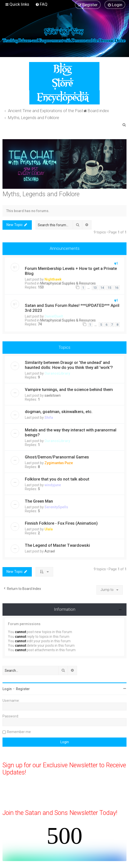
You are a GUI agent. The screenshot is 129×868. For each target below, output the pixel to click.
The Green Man (39, 501)
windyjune (53, 485)
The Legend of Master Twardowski (57, 545)
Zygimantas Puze (59, 463)
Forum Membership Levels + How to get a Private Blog (71, 271)
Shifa (49, 418)
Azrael (50, 551)
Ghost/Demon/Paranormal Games (57, 457)
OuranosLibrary (57, 373)
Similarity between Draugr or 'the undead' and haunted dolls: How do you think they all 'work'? (69, 365)
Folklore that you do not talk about (57, 479)
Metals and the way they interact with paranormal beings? (71, 432)
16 (117, 288)
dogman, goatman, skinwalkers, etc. (59, 412)
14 (102, 288)
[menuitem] (41, 4)
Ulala (49, 529)
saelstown (53, 395)
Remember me (19, 732)
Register (23, 689)
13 (95, 288)
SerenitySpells (56, 507)
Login (7, 689)
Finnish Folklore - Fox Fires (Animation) (61, 523)
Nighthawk (53, 279)
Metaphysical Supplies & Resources (68, 283)
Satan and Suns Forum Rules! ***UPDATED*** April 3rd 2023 (72, 308)
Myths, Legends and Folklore (41, 194)
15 (109, 288)
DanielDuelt (54, 316)
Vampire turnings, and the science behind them (69, 389)
